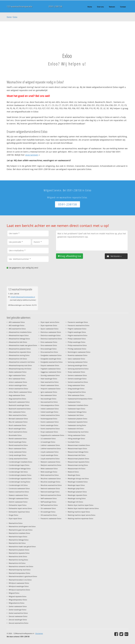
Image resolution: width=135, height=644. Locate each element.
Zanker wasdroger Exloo (18, 610)
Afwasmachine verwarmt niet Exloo (22, 362)
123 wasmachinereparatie (19, 6)
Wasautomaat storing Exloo (78, 465)
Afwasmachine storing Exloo (19, 355)
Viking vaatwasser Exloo (77, 435)
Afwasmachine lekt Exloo (18, 342)
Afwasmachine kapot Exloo (19, 335)
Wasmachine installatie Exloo (19, 533)
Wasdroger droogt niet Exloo (78, 478)
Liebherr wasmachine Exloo (51, 448)
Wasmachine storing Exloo (18, 560)
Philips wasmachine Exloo (77, 345)
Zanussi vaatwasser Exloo (18, 616)
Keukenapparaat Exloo (49, 419)
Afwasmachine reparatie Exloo (20, 352)
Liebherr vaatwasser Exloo (50, 445)
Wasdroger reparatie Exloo (77, 495)
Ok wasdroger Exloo (48, 512)
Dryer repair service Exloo (50, 322)
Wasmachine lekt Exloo (17, 543)
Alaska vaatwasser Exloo (18, 372)
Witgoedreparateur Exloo (18, 600)
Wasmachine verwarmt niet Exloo (21, 566)
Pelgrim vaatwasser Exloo (77, 329)
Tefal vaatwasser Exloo (76, 395)
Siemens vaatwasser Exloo (77, 375)
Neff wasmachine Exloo (49, 505)
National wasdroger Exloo (50, 492)
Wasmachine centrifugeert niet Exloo (22, 526)
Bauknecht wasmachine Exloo (20, 409)
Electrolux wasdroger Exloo (51, 335)
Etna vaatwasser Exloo (49, 345)
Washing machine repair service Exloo (82, 515)
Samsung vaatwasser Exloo (78, 362)
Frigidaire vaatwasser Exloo (51, 369)
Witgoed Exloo (14, 593)
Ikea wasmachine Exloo (49, 402)
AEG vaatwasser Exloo (17, 322)
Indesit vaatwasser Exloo (50, 409)
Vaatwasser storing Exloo (77, 425)
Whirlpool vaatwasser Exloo (19, 583)
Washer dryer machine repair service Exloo (83, 508)
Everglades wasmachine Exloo (52, 362)
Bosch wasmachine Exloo (18, 432)
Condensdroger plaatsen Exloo (20, 475)
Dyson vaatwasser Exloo (50, 329)
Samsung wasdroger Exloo (77, 365)
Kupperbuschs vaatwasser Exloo (52, 435)
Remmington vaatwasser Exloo (79, 352)
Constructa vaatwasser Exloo (19, 488)
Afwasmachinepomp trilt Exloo (20, 369)
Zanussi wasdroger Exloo (18, 620)
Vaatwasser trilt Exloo (76, 429)
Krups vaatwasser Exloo (49, 432)
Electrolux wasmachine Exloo (51, 339)
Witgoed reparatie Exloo (18, 596)
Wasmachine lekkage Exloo (19, 540)
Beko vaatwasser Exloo (17, 412)
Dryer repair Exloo (15, 518)
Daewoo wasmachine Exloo (19, 492)
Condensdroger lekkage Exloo (20, 469)
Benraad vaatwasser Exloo (18, 419)
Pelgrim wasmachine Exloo (78, 335)
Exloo (15, 17)
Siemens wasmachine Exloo (78, 382)
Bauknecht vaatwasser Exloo (19, 402)
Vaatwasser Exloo (74, 402)
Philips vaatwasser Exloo (77, 339)
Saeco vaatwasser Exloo (76, 359)
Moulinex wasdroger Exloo (50, 482)
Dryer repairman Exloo (49, 325)
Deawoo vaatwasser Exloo (18, 495)
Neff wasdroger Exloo (48, 502)
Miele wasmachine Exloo (50, 475)
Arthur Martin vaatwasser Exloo (20, 392)
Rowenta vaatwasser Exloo (78, 355)
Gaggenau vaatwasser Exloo (51, 372)
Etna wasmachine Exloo (49, 352)
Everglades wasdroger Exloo (51, 359)
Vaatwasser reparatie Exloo (78, 422)
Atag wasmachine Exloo (17, 399)
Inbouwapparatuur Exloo (50, 405)
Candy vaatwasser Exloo (18, 452)
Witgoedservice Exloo (17, 603)
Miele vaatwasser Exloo (49, 469)
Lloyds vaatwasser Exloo (50, 452)
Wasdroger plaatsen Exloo (77, 492)
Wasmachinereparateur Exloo (19, 573)
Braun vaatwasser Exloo (17, 448)
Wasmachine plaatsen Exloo (19, 550)
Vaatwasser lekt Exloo (76, 415)
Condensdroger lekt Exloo (18, 472)
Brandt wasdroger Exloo (18, 442)
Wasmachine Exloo (16, 523)
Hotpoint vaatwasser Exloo (51, 389)
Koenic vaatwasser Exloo (50, 422)
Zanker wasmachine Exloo (18, 613)
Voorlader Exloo (74, 442)
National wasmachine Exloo (51, 495)
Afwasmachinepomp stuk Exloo (20, 365)
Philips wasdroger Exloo (77, 342)
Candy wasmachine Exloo (18, 459)
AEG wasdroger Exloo (17, 325)
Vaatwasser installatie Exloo (78, 405)
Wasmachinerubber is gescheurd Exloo (23, 576)
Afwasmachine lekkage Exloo (19, 339)
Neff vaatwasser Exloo (49, 498)
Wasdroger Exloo (74, 475)
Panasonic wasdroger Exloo (78, 322)
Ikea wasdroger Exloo (48, 399)
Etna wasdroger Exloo (49, 349)
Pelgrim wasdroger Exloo (77, 332)
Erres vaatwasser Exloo (49, 342)
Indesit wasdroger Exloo (49, 412)
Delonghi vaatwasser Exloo (19, 498)
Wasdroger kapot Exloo (76, 485)
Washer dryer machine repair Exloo (81, 505)
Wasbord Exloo (73, 472)
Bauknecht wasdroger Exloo (19, 405)
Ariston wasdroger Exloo (18, 385)
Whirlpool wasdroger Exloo (19, 586)
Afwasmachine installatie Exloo (20, 332)
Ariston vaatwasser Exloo (18, 382)
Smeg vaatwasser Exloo (76, 385)
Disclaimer (39, 633)
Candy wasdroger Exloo (17, 455)
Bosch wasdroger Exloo (17, 429)
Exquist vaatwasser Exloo (50, 365)
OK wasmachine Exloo (49, 515)
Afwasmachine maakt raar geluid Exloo (23, 345)
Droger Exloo (13, 515)
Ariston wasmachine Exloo (18, 389)
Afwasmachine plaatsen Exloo (20, 349)
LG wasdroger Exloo (48, 442)
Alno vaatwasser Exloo (17, 379)
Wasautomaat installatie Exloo (79, 445)
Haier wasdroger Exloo (49, 379)
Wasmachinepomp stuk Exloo (20, 570)
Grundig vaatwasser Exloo (50, 375)
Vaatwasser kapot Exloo (76, 409)
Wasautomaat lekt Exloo (77, 455)
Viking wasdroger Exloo (76, 439)
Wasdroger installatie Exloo (78, 482)
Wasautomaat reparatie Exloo (79, 462)
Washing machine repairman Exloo (80, 518)
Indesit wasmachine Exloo (50, 415)
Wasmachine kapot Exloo (18, 537)
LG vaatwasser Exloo (48, 439)
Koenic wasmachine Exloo (50, 429)
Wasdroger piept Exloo (76, 488)
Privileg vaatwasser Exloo (77, 349)
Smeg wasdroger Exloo (76, 389)
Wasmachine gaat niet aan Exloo (21, 530)
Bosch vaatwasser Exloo (17, 425)
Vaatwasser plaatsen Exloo (77, 419)
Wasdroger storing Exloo (77, 498)
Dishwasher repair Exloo (18, 505)
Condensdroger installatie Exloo (20, 462)
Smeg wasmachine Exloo (77, 392)
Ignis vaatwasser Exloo (49, 392)
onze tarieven (32, 155)
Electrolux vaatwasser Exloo (51, 332)
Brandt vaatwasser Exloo (18, 439)
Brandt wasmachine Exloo (18, 445)
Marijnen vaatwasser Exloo (50, 462)
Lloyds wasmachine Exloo (50, 459)
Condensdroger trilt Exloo (18, 485)
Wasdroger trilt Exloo (75, 502)
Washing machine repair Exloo (79, 512)
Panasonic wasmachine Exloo (79, 325)
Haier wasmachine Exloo (50, 382)
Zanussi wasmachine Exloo (19, 623)
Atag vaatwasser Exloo (17, 395)
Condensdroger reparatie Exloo (20, 478)
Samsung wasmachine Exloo (78, 369)
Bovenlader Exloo (15, 435)
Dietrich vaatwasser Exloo (18, 502)
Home (9, 17)
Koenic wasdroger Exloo (49, 425)
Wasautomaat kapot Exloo (77, 448)
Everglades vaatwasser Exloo (51, 355)
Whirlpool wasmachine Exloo (19, 590)
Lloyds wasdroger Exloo (49, 455)
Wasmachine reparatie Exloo (19, 553)
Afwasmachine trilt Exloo (18, 359)
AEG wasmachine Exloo (17, 329)
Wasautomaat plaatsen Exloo (78, 459)
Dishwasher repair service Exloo (20, 508)
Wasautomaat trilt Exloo (77, 469)
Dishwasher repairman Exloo (19, 512)
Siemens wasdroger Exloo (77, 379)
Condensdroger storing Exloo (19, 482)
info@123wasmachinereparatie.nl (23, 297)
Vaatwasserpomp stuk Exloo (78, 432)
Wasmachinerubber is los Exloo (20, 580)
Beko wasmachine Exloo (18, 415)
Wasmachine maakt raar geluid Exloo (22, 546)
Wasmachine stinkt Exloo (18, 556)
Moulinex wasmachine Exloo (51, 485)
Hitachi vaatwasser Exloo (50, 385)
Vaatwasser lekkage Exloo (77, 412)
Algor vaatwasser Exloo (17, 375)
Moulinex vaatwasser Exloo (51, 478)
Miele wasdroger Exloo (49, 472)
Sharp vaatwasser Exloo (76, 372)
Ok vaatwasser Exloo (48, 508)
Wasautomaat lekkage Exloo (78, 452)
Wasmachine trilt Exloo (17, 563)
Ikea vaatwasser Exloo (49, 395)
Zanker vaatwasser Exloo (18, 606)
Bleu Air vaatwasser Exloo (18, 422)
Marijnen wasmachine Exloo (51, 465)
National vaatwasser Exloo (50, 488)
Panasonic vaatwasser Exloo (51, 518)
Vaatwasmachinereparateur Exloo (80, 399)
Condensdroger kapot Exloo (19, 465)
